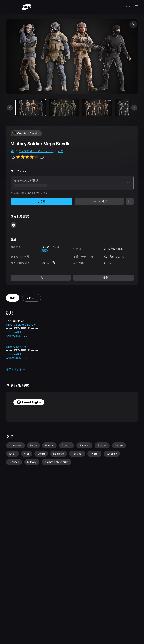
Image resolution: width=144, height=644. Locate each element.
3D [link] (12, 151)
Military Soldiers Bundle (21, 325)
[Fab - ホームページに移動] (26, 6)
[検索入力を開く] (128, 7)
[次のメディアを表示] (134, 108)
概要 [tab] (13, 298)
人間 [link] (61, 151)
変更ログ (47, 250)
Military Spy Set (16, 347)
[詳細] (53, 263)
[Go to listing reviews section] (27, 157)
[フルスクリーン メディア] (133, 24)
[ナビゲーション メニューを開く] (136, 7)
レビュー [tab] (32, 298)
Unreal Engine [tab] (29, 402)
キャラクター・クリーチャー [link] (36, 151)
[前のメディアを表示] (10, 108)
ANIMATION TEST (17, 336)
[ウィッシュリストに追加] (130, 201)
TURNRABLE (14, 332)
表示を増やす (16, 370)
